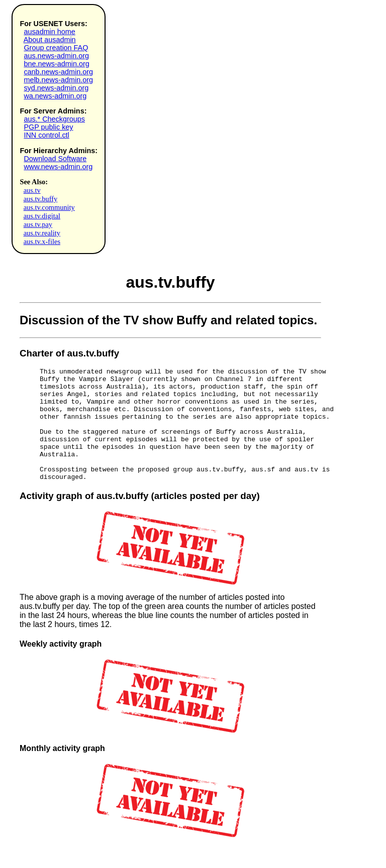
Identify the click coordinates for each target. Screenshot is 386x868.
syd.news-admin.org (56, 88)
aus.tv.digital (42, 216)
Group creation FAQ (56, 48)
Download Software (55, 159)
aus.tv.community (49, 207)
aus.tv (32, 190)
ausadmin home (49, 32)
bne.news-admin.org (56, 64)
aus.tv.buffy (41, 199)
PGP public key (48, 127)
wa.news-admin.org (55, 96)
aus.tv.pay (38, 224)
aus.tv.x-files (42, 241)
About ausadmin (50, 40)
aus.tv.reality (42, 233)
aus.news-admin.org (56, 56)
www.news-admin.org (58, 167)
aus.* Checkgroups (54, 119)
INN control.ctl (46, 135)
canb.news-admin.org (58, 72)
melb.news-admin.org (58, 80)
